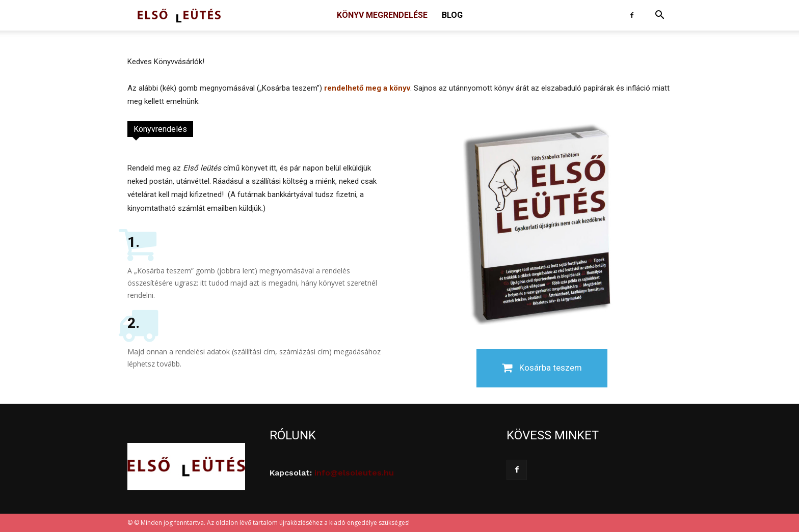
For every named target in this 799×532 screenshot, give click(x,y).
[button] (659, 16)
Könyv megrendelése (382, 15)
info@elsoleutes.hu (354, 473)
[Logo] (179, 16)
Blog (452, 15)
